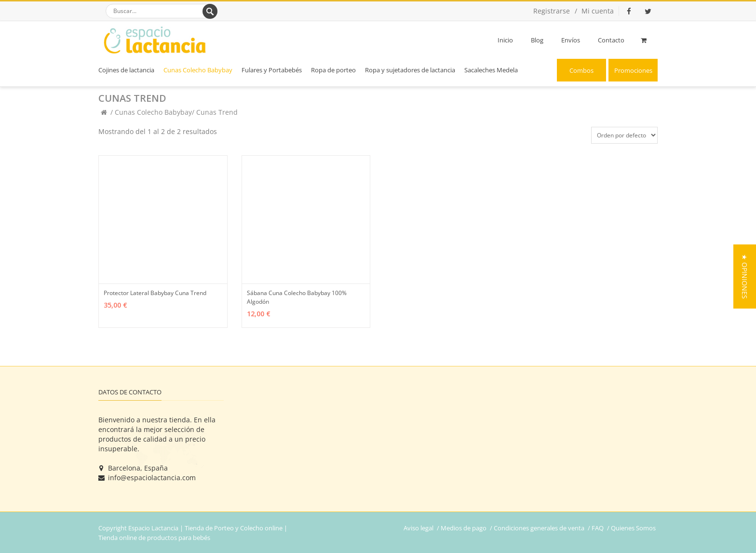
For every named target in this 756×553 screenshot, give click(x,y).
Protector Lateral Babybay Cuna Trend (155, 293)
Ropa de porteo (333, 70)
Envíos (571, 40)
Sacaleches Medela (491, 70)
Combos (581, 70)
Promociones (633, 70)
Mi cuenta (598, 11)
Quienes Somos (633, 528)
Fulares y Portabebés (272, 70)
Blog (537, 40)
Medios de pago (464, 528)
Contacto (611, 40)
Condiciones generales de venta (539, 528)
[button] (745, 276)
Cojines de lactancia (126, 70)
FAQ (598, 528)
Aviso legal (418, 528)
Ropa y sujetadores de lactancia (410, 70)
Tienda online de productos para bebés (154, 538)
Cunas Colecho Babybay (198, 70)
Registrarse (552, 11)
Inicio (505, 40)
